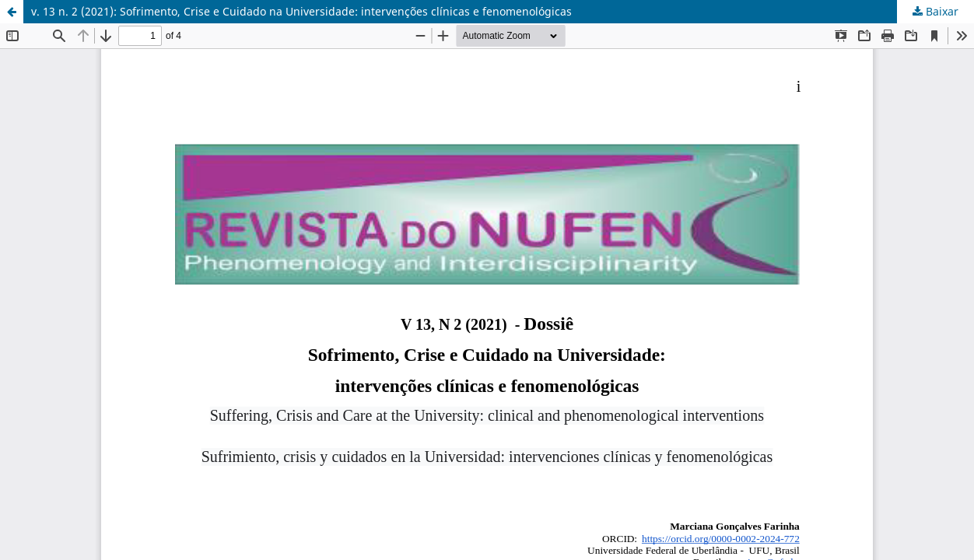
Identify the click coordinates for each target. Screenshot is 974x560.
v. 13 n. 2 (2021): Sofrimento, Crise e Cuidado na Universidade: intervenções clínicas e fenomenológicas (301, 11)
